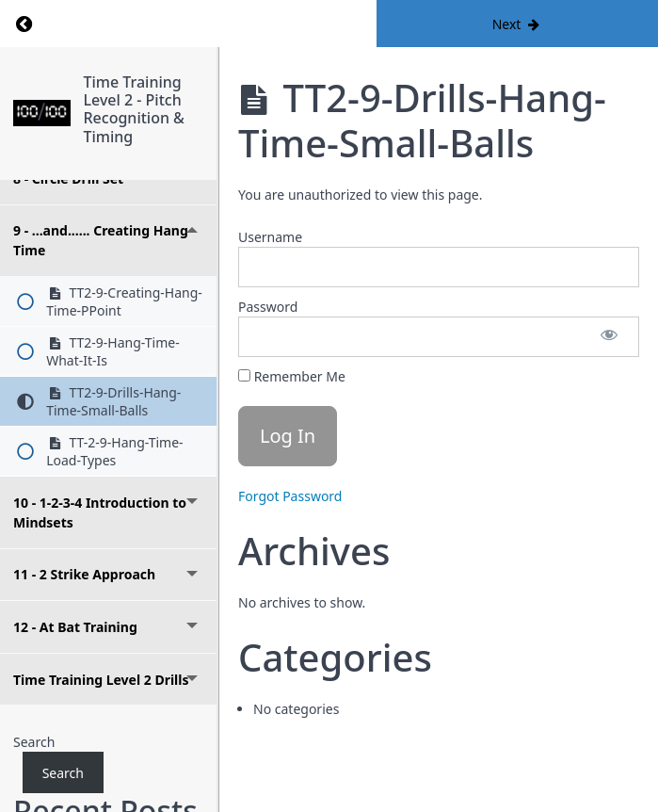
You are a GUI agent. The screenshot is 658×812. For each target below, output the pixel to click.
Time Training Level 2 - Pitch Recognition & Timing (134, 109)
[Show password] (609, 337)
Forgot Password (290, 496)
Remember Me (292, 376)
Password (268, 307)
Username (270, 237)
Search (34, 742)
